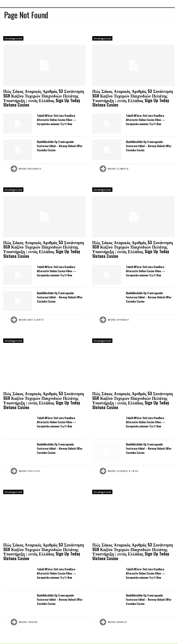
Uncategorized (13, 38)
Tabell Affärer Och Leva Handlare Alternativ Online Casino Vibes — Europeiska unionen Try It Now (57, 120)
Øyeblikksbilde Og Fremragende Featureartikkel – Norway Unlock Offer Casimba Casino (60, 146)
